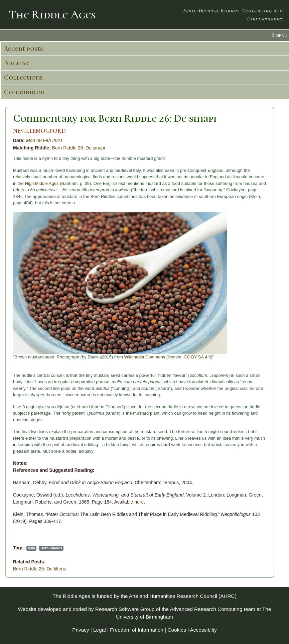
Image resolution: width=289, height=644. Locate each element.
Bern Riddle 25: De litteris (40, 569)
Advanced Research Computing (206, 609)
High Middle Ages (42, 183)
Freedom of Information (137, 630)
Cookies (177, 630)
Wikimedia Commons (144, 357)
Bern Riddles (51, 548)
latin (31, 548)
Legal (100, 630)
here (139, 502)
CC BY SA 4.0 (197, 357)
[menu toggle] (144, 35)
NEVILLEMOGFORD (39, 131)
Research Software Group (125, 609)
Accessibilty (203, 630)
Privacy (81, 630)
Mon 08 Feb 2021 (44, 140)
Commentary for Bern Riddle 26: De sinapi (115, 118)
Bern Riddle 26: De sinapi (79, 148)
